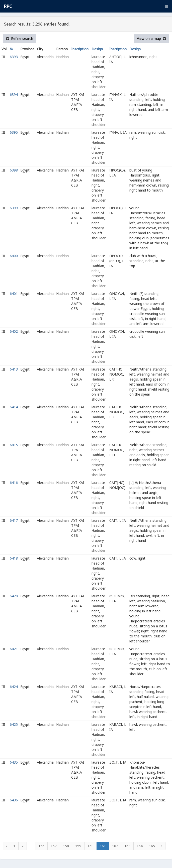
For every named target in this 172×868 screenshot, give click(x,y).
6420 (14, 596)
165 (152, 846)
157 (54, 846)
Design (97, 49)
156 (41, 846)
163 (127, 846)
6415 (14, 445)
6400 (14, 256)
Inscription (80, 49)
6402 (14, 331)
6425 (14, 724)
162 (115, 846)
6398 (14, 170)
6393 (14, 57)
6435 (14, 762)
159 (78, 846)
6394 (14, 95)
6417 (14, 520)
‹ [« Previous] (7, 846)
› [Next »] (162, 846)
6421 (14, 649)
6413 (14, 369)
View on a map (151, 38)
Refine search (20, 38)
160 (91, 846)
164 (140, 846)
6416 (14, 483)
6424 (14, 687)
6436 (14, 800)
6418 (14, 558)
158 (66, 846)
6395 (14, 132)
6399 (14, 208)
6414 (14, 407)
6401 (14, 294)
